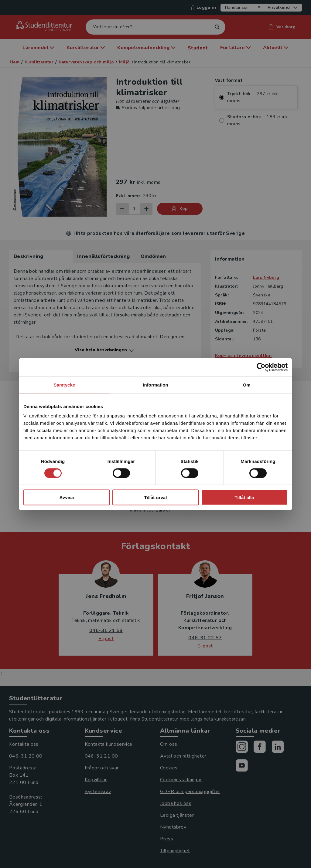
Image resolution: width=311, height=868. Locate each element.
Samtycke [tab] (65, 385)
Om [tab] (246, 385)
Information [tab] (155, 385)
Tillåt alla (244, 497)
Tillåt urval (156, 497)
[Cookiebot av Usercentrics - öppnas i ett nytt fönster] (261, 367)
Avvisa (67, 497)
